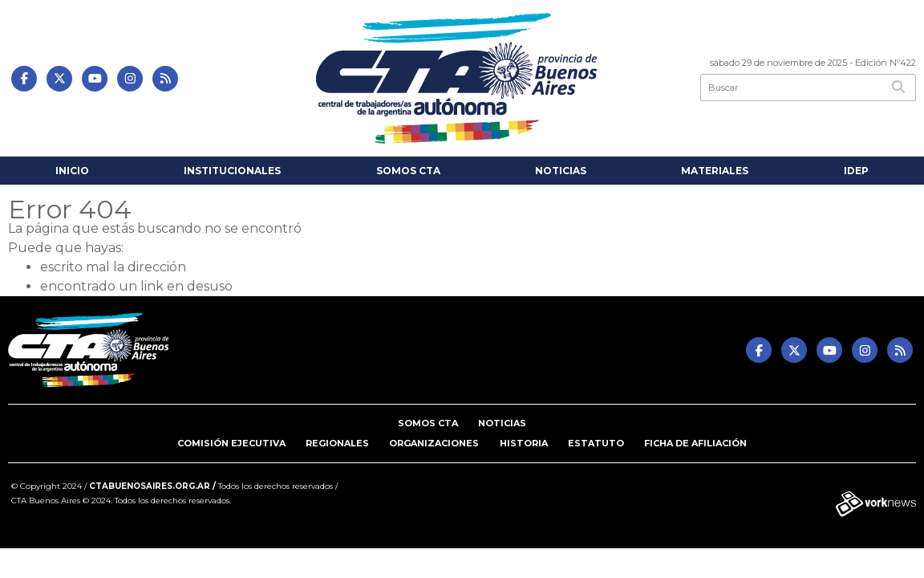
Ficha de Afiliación (695, 443)
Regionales (337, 443)
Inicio (72, 171)
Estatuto (596, 443)
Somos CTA (408, 171)
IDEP (856, 171)
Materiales (715, 171)
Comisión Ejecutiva (231, 443)
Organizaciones (434, 443)
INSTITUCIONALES (232, 171)
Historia (524, 443)
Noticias (561, 171)
